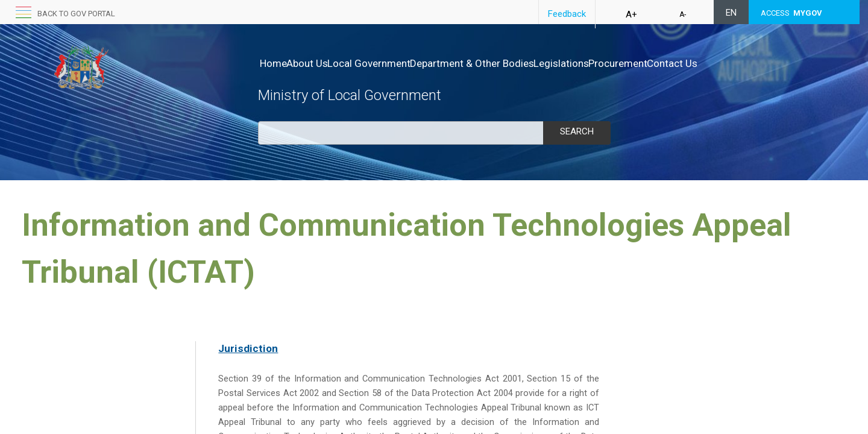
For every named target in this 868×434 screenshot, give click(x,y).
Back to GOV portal (76, 14)
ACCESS (791, 13)
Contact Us (748, 63)
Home (273, 63)
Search (577, 131)
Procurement (681, 63)
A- (683, 14)
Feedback (567, 14)
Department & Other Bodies (510, 63)
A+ (631, 14)
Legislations (612, 63)
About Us (320, 63)
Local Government (394, 63)
